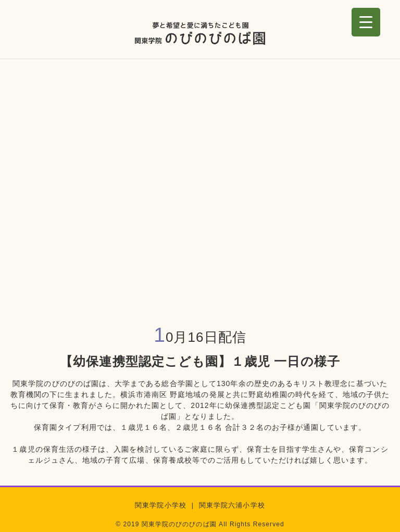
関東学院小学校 (160, 505)
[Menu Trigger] (366, 22)
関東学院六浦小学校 (232, 505)
